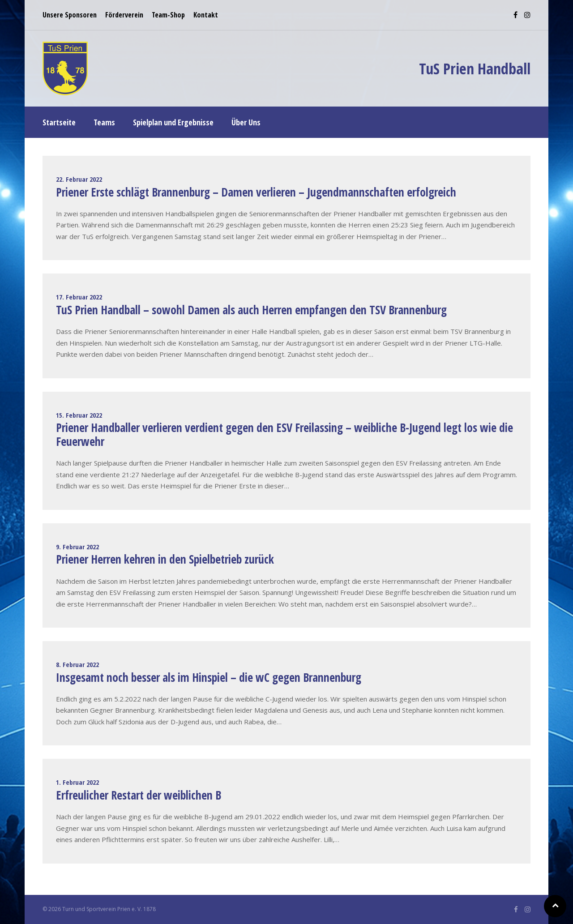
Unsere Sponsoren (70, 15)
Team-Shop (168, 15)
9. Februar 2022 (77, 547)
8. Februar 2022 (77, 664)
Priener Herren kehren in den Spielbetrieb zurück (165, 559)
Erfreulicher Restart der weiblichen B (139, 795)
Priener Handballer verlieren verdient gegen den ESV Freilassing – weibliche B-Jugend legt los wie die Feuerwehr (284, 434)
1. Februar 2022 (77, 782)
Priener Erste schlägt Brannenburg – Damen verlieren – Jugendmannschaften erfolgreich (256, 192)
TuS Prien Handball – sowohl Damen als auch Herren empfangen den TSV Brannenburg (251, 310)
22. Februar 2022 (79, 179)
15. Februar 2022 (79, 415)
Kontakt (206, 15)
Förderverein (124, 15)
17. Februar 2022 (79, 297)
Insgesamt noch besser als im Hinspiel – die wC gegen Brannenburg (209, 677)
